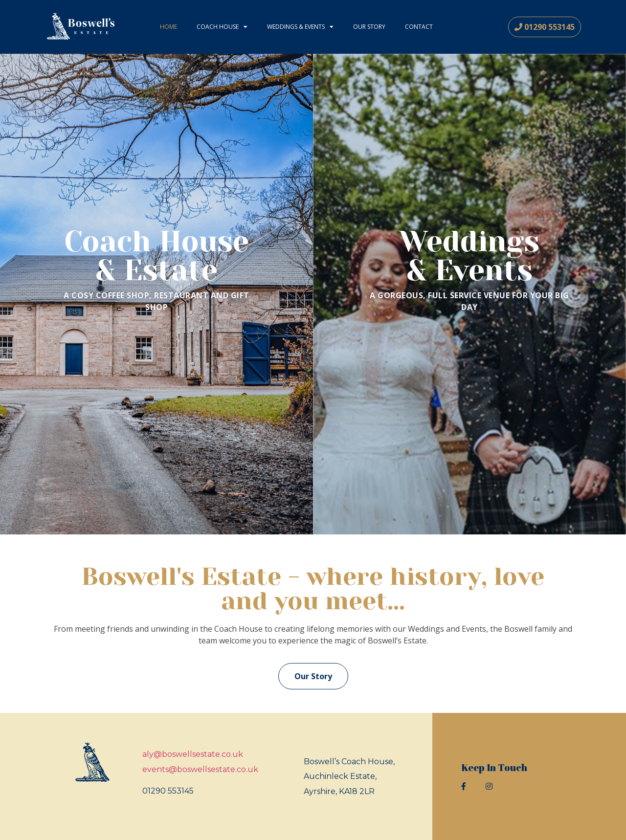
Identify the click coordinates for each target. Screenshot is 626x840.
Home (168, 27)
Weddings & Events (300, 27)
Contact (419, 27)
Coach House (222, 27)
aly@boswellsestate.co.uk (193, 754)
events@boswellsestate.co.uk (200, 769)
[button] (545, 27)
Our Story (369, 27)
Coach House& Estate (156, 256)
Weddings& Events (469, 256)
